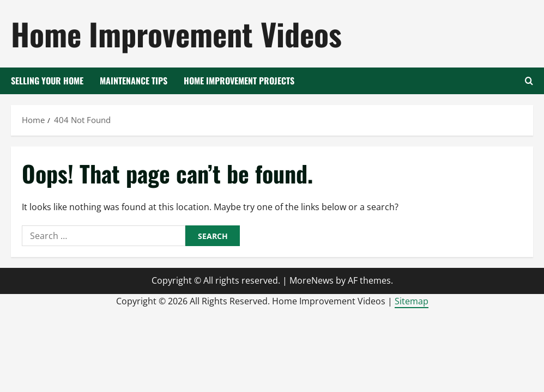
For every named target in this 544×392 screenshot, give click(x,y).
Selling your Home (47, 81)
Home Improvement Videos (176, 33)
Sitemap (412, 301)
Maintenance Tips (134, 81)
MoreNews (312, 280)
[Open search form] (529, 81)
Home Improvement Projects (239, 81)
